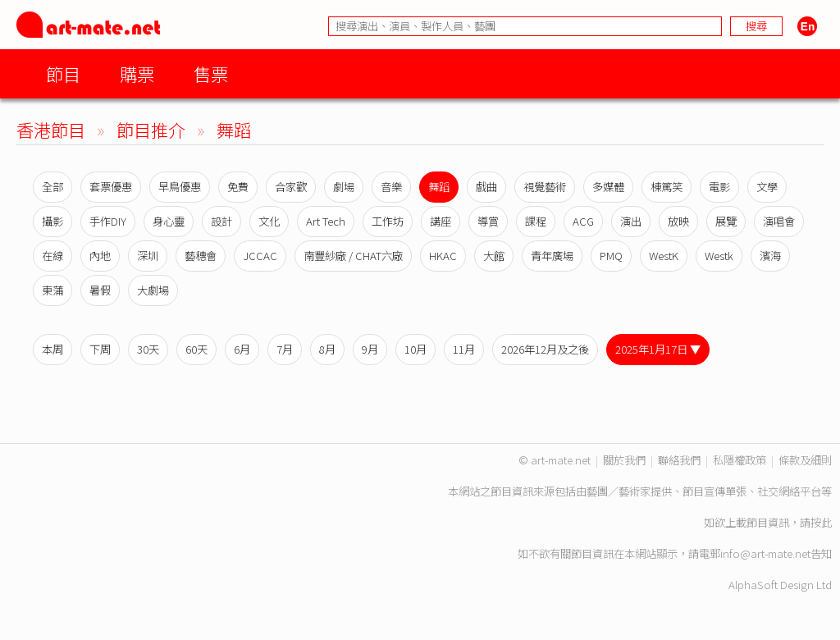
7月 (285, 349)
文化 (269, 221)
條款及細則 (805, 460)
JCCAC (260, 256)
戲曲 (486, 187)
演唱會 (779, 221)
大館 (494, 256)
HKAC (443, 256)
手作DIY (108, 221)
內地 (100, 256)
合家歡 (291, 187)
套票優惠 (111, 187)
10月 (415, 349)
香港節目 (51, 129)
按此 (821, 522)
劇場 (344, 187)
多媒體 (608, 187)
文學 (767, 187)
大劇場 (153, 290)
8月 (327, 349)
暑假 (100, 290)
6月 (242, 349)
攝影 (52, 221)
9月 (370, 349)
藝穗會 (201, 256)
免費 (238, 187)
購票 (137, 73)
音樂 (391, 187)
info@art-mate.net (765, 553)
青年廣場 (552, 256)
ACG (583, 221)
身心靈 (169, 221)
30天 (148, 349)
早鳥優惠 (180, 187)
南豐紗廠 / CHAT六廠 (353, 256)
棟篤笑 (667, 187)
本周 (52, 349)
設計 (221, 221)
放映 (678, 221)
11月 (464, 349)
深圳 (148, 256)
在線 (52, 256)
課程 (536, 221)
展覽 (726, 221)
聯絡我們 (679, 460)
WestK (664, 256)
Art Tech (326, 221)
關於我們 (624, 460)
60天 (196, 349)
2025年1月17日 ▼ (658, 349)
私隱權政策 (740, 460)
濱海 (770, 256)
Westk (719, 256)
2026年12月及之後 (545, 349)
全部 (52, 187)
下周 (100, 349)
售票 (211, 73)
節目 (63, 73)
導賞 (488, 221)
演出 (631, 221)
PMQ (611, 256)
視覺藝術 (545, 187)
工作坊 (388, 221)
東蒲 (52, 290)
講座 (441, 221)
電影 (719, 187)
